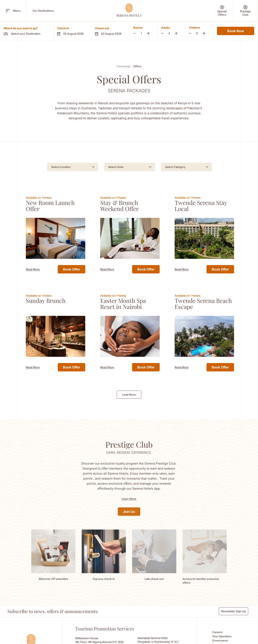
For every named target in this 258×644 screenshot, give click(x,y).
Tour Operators (222, 633)
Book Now (236, 31)
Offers (137, 66)
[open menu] (8, 11)
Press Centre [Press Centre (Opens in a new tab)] (221, 641)
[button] (73, 31)
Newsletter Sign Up (234, 607)
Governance (220, 637)
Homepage (124, 66)
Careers (217, 628)
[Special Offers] (222, 11)
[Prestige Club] (245, 11)
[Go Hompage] (129, 10)
